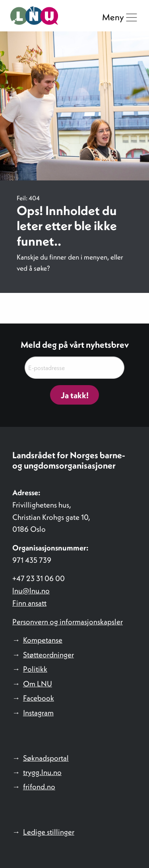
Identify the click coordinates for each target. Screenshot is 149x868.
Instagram (38, 713)
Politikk (35, 669)
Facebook (39, 698)
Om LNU (38, 684)
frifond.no (39, 787)
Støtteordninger (48, 655)
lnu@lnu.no (31, 591)
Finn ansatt (29, 603)
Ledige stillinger (49, 832)
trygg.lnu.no (42, 772)
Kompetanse (43, 640)
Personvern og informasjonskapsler (68, 622)
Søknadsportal (46, 758)
